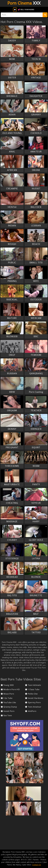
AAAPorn (31, 711)
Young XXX (7, 685)
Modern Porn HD (10, 690)
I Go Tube (7, 698)
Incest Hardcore (34, 698)
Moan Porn (7, 694)
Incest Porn (7, 711)
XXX (24, 3)
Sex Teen (6, 716)
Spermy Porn (33, 703)
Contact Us (37, 865)
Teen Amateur (33, 707)
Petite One (31, 694)
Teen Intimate (33, 685)
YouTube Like (8, 703)
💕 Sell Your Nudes (26, 10)
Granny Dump (9, 707)
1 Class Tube (32, 690)
